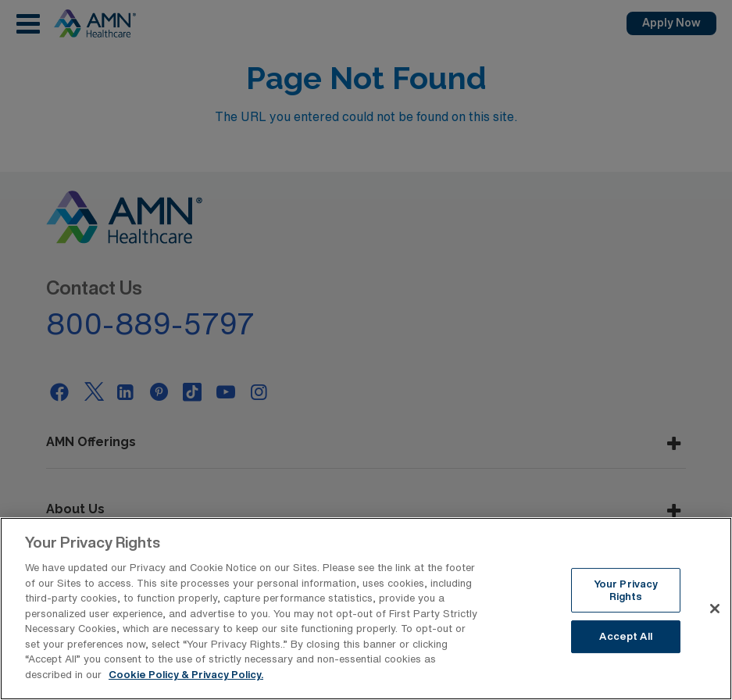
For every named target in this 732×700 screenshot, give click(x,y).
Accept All (625, 643)
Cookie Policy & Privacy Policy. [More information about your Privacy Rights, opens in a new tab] (186, 681)
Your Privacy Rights (626, 596)
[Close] (715, 615)
